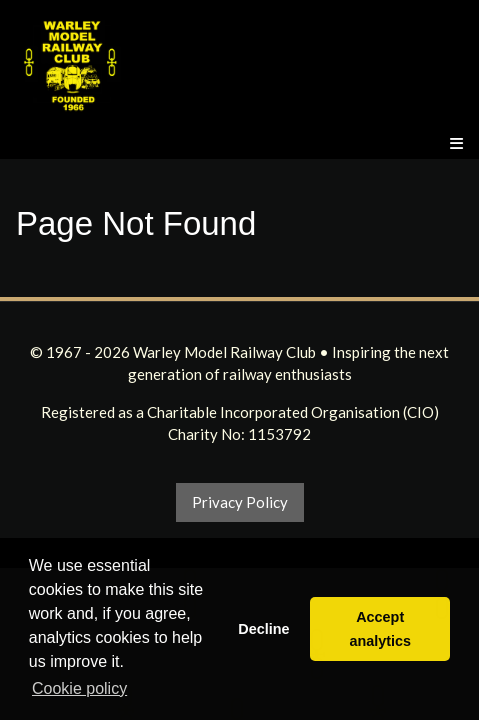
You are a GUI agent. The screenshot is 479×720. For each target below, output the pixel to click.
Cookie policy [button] (79, 688)
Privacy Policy (240, 502)
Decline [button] (263, 629)
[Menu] (456, 143)
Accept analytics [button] (380, 629)
